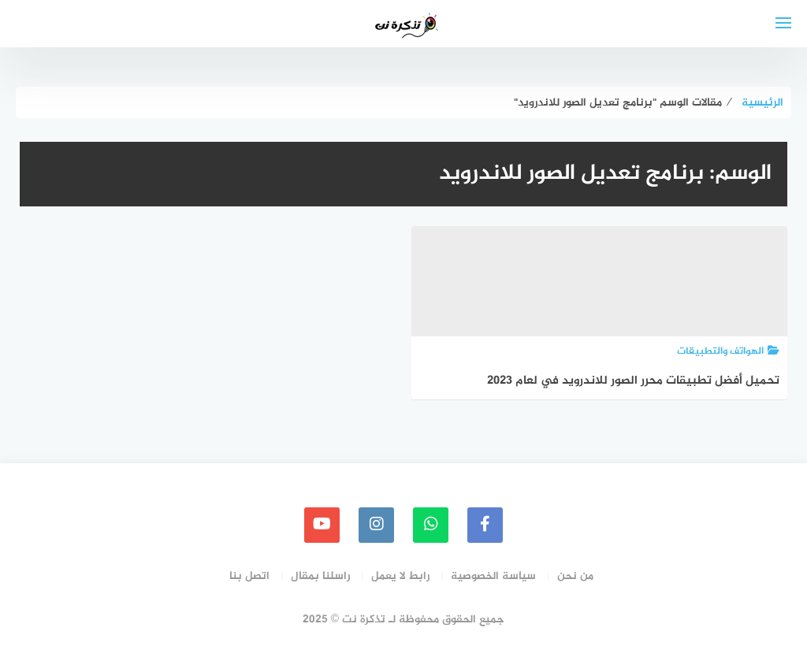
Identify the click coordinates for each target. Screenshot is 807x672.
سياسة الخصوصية (493, 576)
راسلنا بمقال (320, 576)
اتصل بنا (249, 576)
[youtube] (322, 525)
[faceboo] (485, 525)
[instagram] (376, 525)
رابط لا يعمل (400, 576)
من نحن (575, 576)
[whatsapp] (431, 525)
